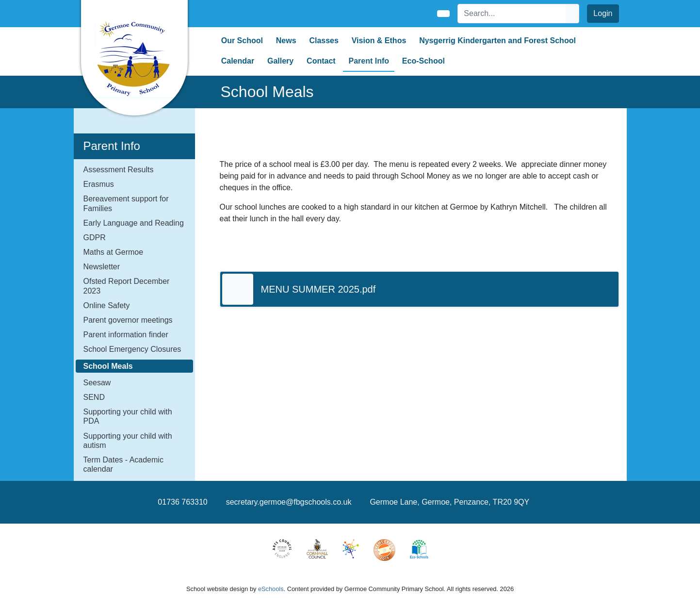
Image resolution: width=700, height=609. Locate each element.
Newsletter (102, 267)
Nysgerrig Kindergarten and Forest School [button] (497, 41)
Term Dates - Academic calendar (123, 464)
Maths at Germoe (114, 252)
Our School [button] (242, 41)
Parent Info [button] (369, 61)
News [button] (286, 41)
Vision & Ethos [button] (379, 41)
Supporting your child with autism (128, 441)
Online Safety (107, 305)
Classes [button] (324, 41)
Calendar (238, 61)
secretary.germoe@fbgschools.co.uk (289, 502)
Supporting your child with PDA (128, 416)
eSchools (271, 589)
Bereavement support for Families (126, 203)
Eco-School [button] (423, 61)
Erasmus (99, 184)
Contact (321, 61)
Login (603, 13)
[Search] (512, 14)
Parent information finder (126, 335)
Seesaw (97, 383)
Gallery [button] (280, 61)
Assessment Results (119, 170)
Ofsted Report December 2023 (127, 286)
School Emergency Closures (132, 349)
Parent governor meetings (128, 320)
